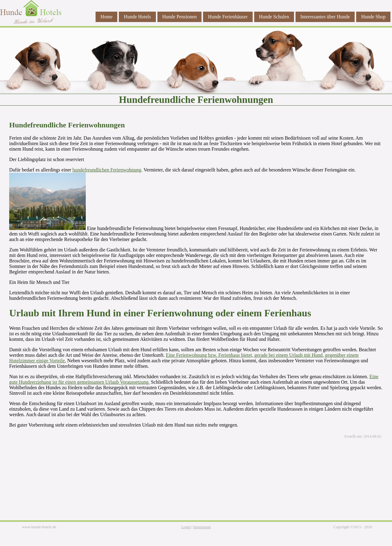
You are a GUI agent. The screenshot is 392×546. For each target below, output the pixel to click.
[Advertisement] (196, 483)
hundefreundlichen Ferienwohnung (107, 170)
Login (186, 527)
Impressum (202, 527)
